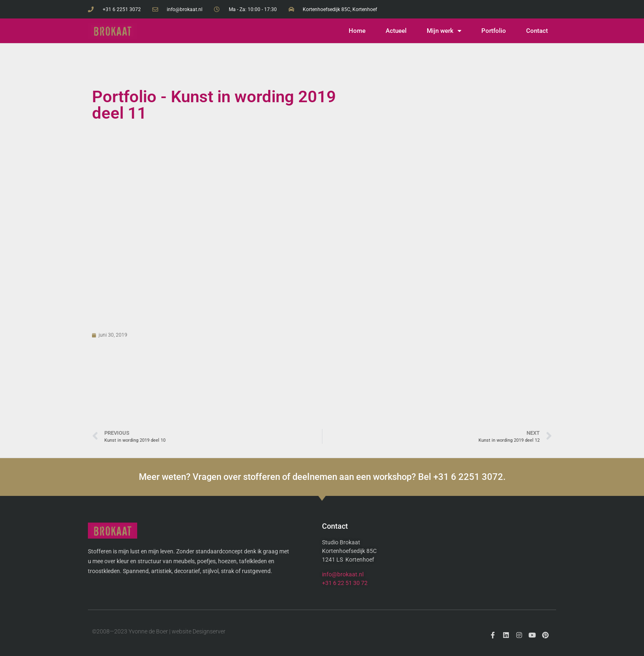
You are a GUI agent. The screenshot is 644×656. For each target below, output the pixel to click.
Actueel (396, 31)
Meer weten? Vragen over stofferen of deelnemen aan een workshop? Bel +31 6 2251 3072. (322, 477)
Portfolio (494, 31)
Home (357, 31)
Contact (537, 31)
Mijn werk (444, 31)
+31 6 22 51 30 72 (345, 583)
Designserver (209, 631)
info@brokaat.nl (343, 574)
